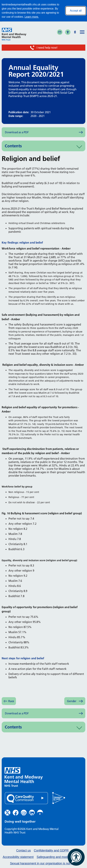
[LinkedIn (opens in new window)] (32, 813)
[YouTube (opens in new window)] (40, 813)
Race (11, 701)
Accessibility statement (18, 857)
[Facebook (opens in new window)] (16, 813)
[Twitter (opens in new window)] (7, 813)
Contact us (23, 851)
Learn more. (32, 17)
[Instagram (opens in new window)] (24, 813)
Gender (72, 701)
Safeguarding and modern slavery (60, 857)
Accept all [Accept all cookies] (76, 11)
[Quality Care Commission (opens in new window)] (26, 798)
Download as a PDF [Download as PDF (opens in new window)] (17, 132)
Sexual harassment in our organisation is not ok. (43, 863)
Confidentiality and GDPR (51, 851)
